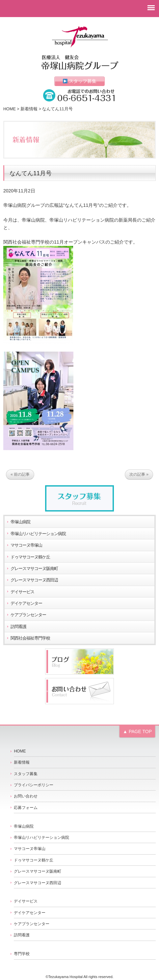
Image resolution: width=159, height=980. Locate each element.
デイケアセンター (26, 603)
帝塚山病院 (20, 522)
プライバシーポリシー (34, 785)
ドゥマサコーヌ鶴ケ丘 (30, 557)
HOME (10, 109)
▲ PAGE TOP (137, 731)
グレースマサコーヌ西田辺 (34, 580)
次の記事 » (139, 475)
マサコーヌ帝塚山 (26, 545)
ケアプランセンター (28, 615)
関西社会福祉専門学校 (30, 638)
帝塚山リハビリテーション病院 (38, 534)
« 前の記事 (20, 475)
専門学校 (22, 954)
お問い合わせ (26, 796)
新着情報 (29, 109)
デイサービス (22, 592)
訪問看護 (18, 627)
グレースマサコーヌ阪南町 (34, 569)
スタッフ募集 (80, 81)
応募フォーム (26, 808)
